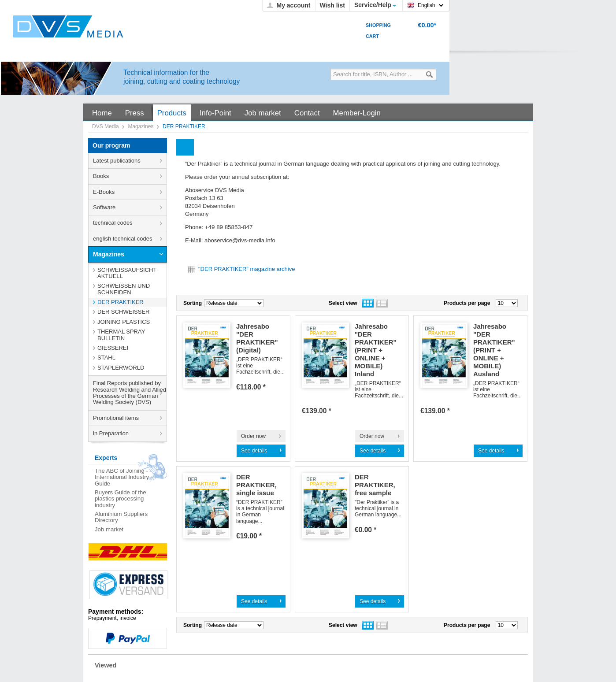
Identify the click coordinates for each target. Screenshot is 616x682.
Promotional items (116, 418)
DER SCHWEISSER (123, 312)
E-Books (104, 192)
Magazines (141, 126)
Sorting (193, 303)
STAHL (106, 358)
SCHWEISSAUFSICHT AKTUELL (127, 273)
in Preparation (111, 433)
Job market (109, 529)
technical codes (113, 223)
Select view (343, 303)
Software (104, 207)
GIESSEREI (113, 348)
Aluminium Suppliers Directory (121, 517)
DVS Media (106, 126)
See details (254, 451)
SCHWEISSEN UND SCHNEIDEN (124, 289)
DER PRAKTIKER (121, 302)
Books (101, 176)
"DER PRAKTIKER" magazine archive (241, 269)
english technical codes (122, 239)
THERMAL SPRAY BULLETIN (121, 335)
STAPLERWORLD (121, 368)
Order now (253, 436)
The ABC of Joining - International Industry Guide (122, 477)
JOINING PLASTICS (124, 322)
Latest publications (117, 161)
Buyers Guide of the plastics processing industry (121, 499)
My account (293, 5)
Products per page (467, 303)
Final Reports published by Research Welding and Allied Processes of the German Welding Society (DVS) (130, 393)
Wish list (332, 5)
